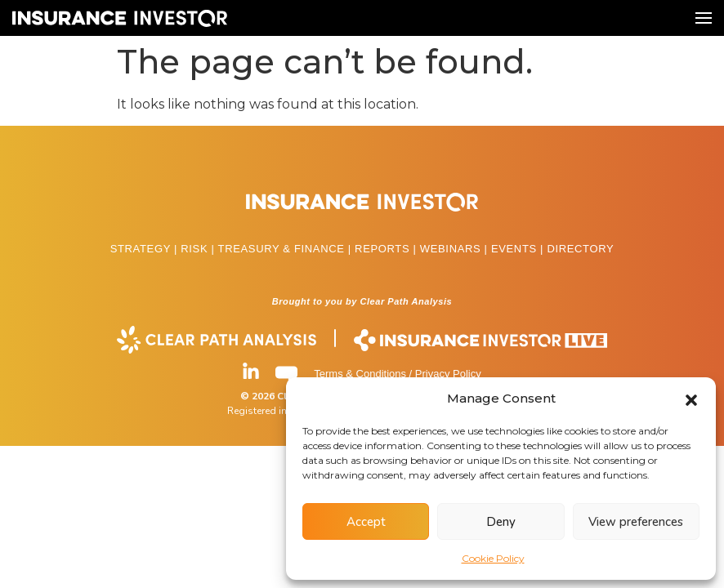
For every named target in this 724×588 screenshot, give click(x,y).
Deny (501, 522)
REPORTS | (387, 249)
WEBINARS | (456, 249)
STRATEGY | (146, 249)
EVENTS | (519, 249)
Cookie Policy (493, 558)
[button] (691, 399)
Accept (366, 522)
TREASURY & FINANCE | (287, 249)
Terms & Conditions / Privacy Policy (397, 374)
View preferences (636, 522)
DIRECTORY (580, 249)
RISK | (199, 249)
